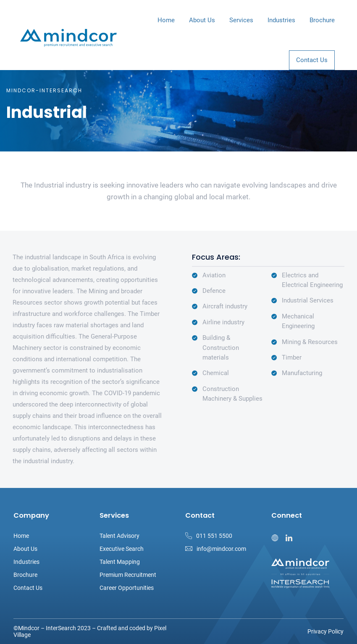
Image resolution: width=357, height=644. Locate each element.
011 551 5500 (214, 536)
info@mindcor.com (221, 549)
